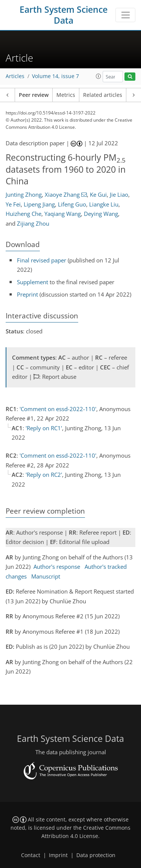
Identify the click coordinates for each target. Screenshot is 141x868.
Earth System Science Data (64, 15)
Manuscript (46, 576)
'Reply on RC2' (44, 475)
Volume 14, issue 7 (55, 76)
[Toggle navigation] (125, 15)
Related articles (103, 95)
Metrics (66, 95)
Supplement (33, 282)
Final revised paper (42, 260)
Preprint (27, 294)
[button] (99, 76)
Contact (31, 855)
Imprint (58, 855)
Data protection (96, 855)
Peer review (34, 95)
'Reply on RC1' (44, 428)
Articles (15, 76)
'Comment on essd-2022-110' (58, 409)
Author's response (57, 567)
